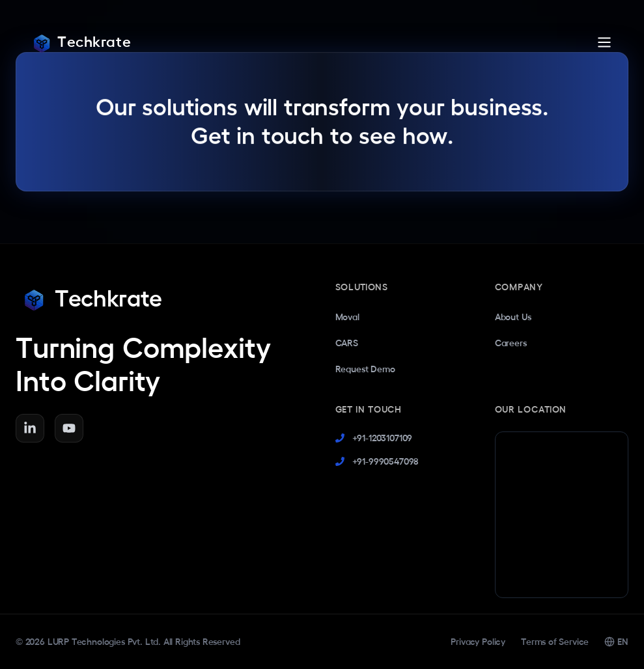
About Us (513, 317)
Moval (347, 317)
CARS (347, 343)
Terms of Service (555, 642)
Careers (511, 343)
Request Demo (365, 369)
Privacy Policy (478, 642)
